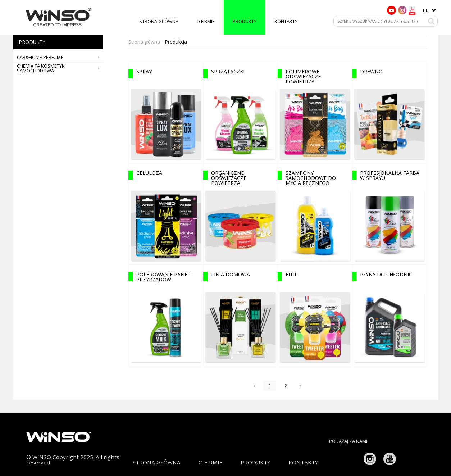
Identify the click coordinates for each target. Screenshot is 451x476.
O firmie (206, 21)
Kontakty (286, 21)
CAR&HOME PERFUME (60, 57)
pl (426, 10)
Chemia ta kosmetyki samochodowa (60, 68)
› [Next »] (302, 387)
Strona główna (159, 21)
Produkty (245, 21)
